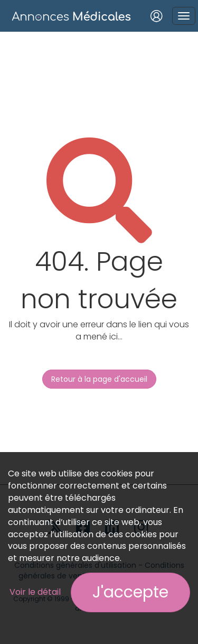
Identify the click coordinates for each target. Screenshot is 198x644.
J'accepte (130, 592)
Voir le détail (35, 592)
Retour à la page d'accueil (99, 379)
